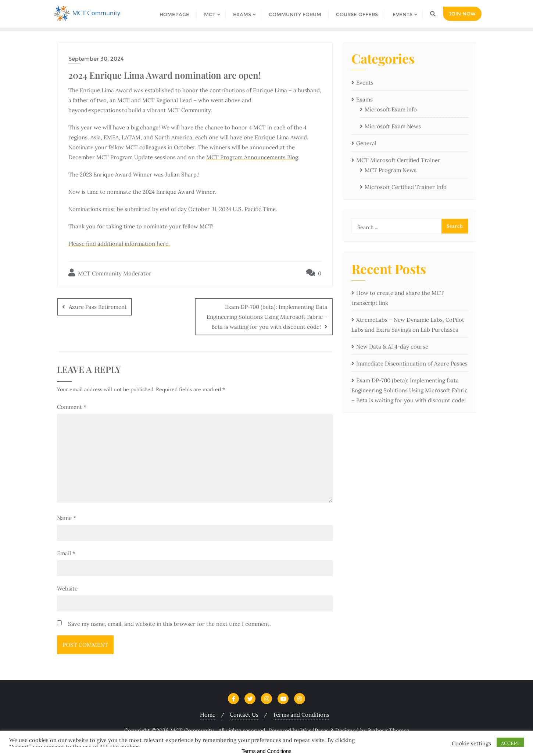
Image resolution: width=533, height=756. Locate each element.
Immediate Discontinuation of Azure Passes (412, 363)
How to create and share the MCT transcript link (398, 298)
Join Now (462, 14)
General (366, 143)
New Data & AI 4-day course (392, 347)
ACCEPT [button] (510, 743)
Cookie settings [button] (471, 743)
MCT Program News (391, 170)
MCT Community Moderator (110, 273)
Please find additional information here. (119, 244)
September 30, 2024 (96, 59)
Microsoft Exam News (393, 126)
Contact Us (244, 715)
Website (67, 589)
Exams (364, 99)
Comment (72, 407)
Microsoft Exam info (391, 109)
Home (208, 715)
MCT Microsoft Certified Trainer (398, 160)
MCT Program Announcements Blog (252, 157)
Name (67, 518)
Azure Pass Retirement (98, 307)
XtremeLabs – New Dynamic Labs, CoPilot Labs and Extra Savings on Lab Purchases (408, 325)
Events (365, 83)
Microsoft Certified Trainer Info (406, 187)
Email (66, 553)
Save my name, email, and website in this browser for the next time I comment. (169, 624)
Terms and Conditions (301, 715)
